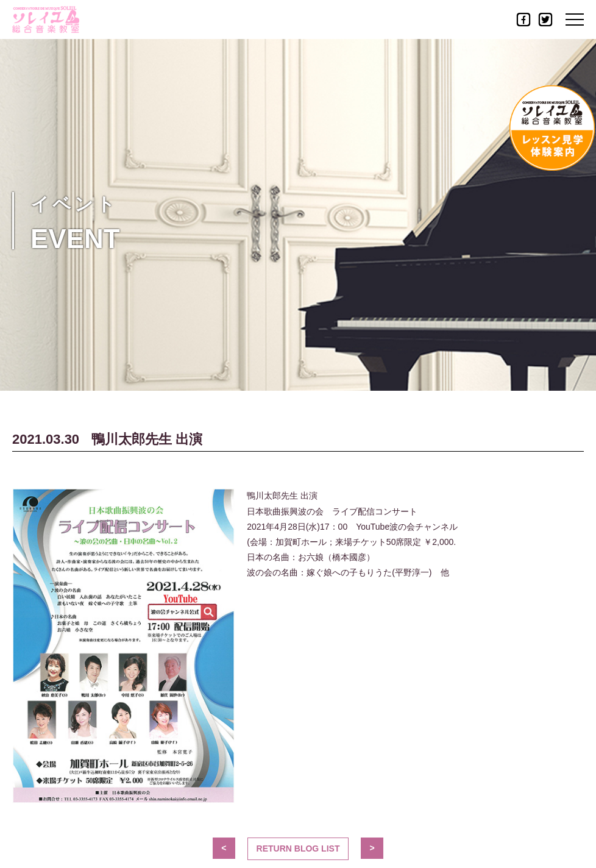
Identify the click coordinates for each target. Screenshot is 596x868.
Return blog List (298, 848)
